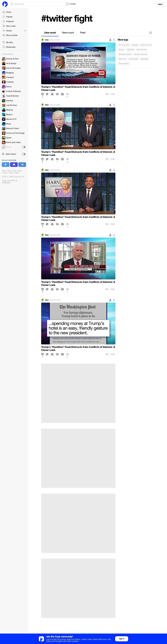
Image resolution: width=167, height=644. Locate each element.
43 (113, 94)
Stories (14, 31)
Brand (14, 171)
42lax (47, 40)
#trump (121, 50)
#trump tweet (124, 64)
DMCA (17, 173)
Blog (4, 171)
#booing (135, 45)
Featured (8, 21)
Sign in (122, 639)
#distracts (130, 50)
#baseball (144, 59)
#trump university (141, 54)
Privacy (5, 173)
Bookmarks (9, 47)
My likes (8, 42)
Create (71, 4)
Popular (7, 17)
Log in (160, 4)
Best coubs (9, 26)
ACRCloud (6, 182)
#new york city (146, 45)
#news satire (133, 59)
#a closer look (124, 45)
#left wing (122, 59)
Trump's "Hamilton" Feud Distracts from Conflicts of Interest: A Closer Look (78, 88)
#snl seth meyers (125, 54)
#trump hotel (141, 50)
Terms (20, 171)
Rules (11, 173)
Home (7, 12)
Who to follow (10, 35)
